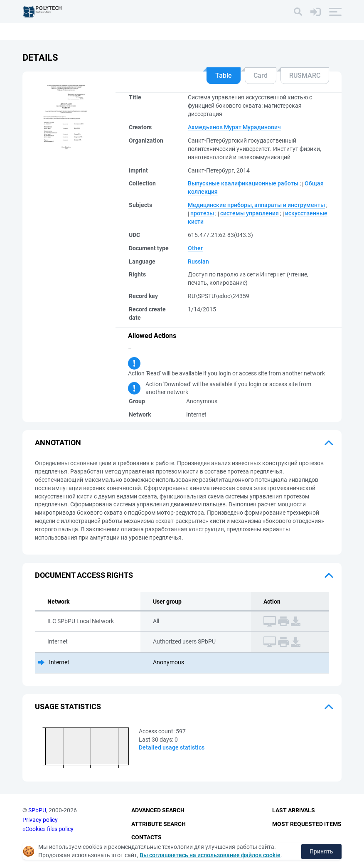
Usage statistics (68, 706)
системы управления (250, 213)
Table (224, 75)
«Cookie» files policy (48, 829)
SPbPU (37, 810)
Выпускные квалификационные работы (243, 183)
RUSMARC (305, 75)
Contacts (146, 837)
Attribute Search (159, 824)
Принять (321, 851)
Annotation (58, 443)
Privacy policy (40, 820)
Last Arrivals (294, 810)
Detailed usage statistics (172, 747)
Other (195, 248)
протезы (202, 213)
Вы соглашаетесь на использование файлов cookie (210, 855)
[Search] (298, 12)
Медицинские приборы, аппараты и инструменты (256, 205)
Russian (198, 261)
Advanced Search (158, 810)
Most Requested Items (307, 824)
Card (261, 75)
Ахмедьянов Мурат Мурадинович (234, 127)
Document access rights (84, 575)
